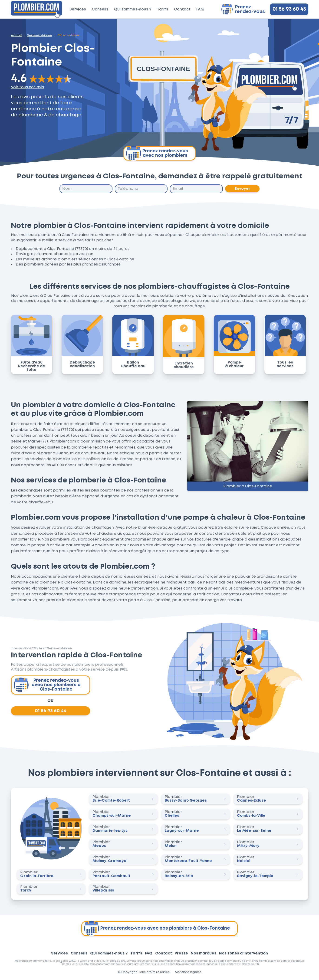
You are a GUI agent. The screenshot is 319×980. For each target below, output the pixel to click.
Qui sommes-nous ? (133, 9)
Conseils (100, 9)
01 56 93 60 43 (289, 9)
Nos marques (204, 953)
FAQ (200, 9)
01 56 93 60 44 (50, 711)
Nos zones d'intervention (243, 953)
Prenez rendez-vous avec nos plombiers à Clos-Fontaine (47, 685)
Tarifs (163, 9)
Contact (182, 9)
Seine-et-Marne (40, 35)
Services (78, 9)
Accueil (16, 35)
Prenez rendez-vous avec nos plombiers (157, 153)
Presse (181, 953)
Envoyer (242, 189)
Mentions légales (188, 972)
